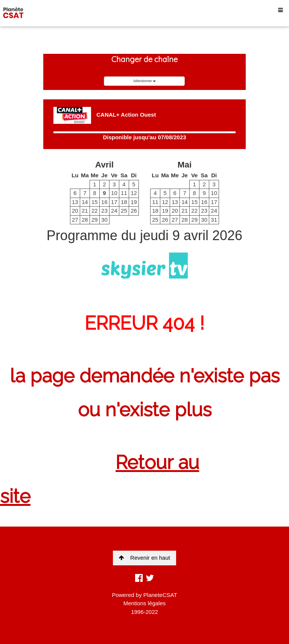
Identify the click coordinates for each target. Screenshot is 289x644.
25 (124, 211)
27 (75, 220)
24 (114, 211)
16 (104, 202)
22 (95, 211)
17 (114, 202)
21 (85, 211)
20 (75, 211)
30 (104, 220)
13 (75, 202)
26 (134, 211)
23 (104, 211)
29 (95, 220)
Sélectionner (145, 81)
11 (124, 193)
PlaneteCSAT (160, 595)
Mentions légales (145, 603)
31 (214, 220)
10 (114, 193)
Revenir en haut (144, 558)
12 (134, 193)
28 (85, 220)
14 (85, 202)
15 (95, 202)
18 (124, 202)
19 (134, 202)
